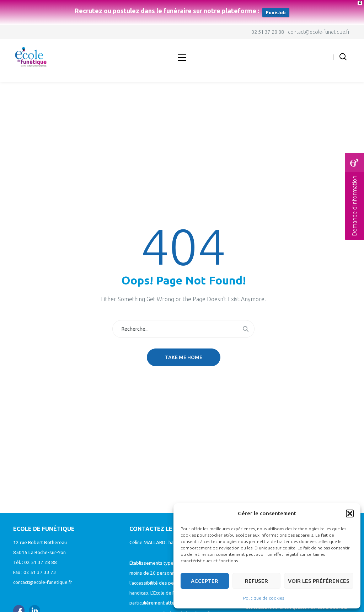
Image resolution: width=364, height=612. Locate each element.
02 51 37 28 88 (268, 32)
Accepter (205, 581)
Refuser (256, 581)
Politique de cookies (264, 598)
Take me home (184, 357)
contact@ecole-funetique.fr (319, 32)
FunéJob (276, 12)
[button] (350, 513)
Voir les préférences (319, 581)
